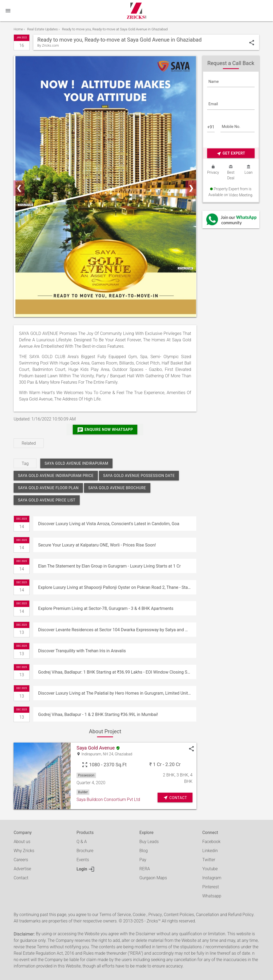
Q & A (82, 842)
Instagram (212, 878)
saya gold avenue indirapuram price (56, 476)
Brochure (85, 851)
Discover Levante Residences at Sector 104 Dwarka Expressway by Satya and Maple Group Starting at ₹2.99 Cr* (117, 630)
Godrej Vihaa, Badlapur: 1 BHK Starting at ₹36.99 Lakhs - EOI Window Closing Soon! (117, 672)
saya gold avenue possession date (139, 476)
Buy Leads (149, 842)
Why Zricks (24, 851)
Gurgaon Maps (153, 878)
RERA (145, 869)
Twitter (209, 860)
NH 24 (108, 754)
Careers (21, 860)
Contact (21, 878)
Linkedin (210, 851)
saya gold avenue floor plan (48, 488)
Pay (143, 860)
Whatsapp (212, 896)
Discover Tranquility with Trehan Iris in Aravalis (82, 651)
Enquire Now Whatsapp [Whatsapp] (105, 430)
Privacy (155, 915)
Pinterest (211, 887)
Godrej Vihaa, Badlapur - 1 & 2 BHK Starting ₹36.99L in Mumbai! (98, 714)
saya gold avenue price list (47, 500)
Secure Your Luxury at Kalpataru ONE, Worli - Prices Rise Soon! (97, 545)
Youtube (210, 869)
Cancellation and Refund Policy (225, 915)
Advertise (22, 869)
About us (22, 842)
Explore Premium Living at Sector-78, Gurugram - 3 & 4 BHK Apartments (106, 608)
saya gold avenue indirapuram (76, 463)
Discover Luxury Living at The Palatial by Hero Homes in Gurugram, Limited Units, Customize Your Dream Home (117, 693)
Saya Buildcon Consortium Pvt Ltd (108, 799)
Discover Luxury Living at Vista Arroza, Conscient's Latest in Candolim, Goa (109, 524)
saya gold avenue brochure (117, 488)
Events (83, 860)
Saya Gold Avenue (96, 748)
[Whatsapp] (231, 220)
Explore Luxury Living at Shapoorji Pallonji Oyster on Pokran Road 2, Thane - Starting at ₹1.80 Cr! (117, 587)
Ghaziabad (124, 754)
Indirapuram (91, 754)
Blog (144, 851)
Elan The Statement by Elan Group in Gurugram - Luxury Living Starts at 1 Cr (109, 566)
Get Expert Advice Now (231, 154)
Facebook (211, 842)
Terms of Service (115, 915)
